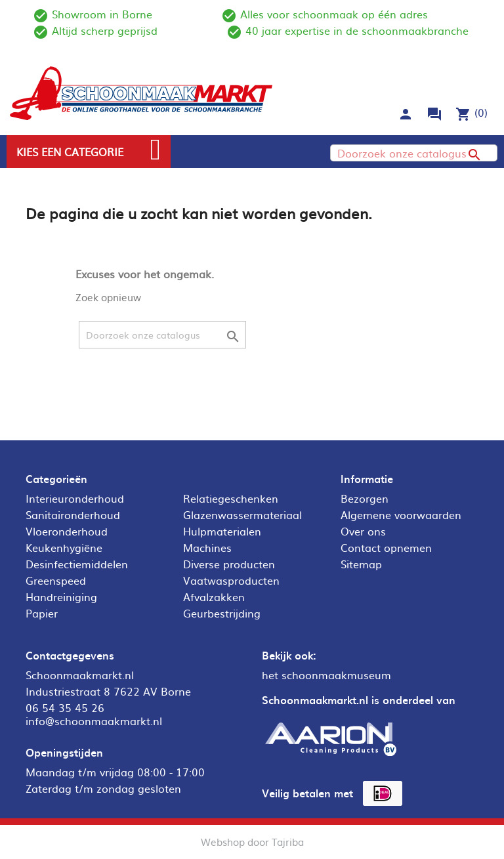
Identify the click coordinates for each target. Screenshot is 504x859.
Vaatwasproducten (231, 580)
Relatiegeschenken (231, 498)
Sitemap (361, 564)
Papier (42, 613)
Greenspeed (56, 580)
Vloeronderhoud (67, 531)
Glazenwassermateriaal (242, 514)
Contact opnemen (386, 547)
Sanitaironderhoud (73, 514)
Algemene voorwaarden (401, 514)
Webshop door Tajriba (252, 842)
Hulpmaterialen (222, 531)
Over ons (363, 531)
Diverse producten (229, 564)
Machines (207, 547)
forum (434, 114)
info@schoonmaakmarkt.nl (94, 721)
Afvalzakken (214, 597)
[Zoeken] (414, 153)
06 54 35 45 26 (65, 707)
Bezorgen (365, 498)
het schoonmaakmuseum (326, 675)
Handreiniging (61, 597)
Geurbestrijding (222, 613)
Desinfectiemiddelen (77, 564)
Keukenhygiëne (64, 547)
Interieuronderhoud (75, 498)
